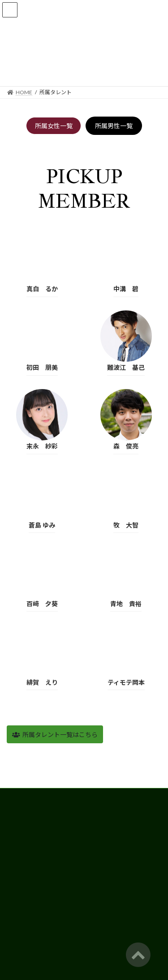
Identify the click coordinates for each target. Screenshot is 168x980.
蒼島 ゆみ (42, 525)
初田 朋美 (42, 367)
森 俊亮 (126, 446)
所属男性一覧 (114, 126)
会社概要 (17, 879)
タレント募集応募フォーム (39, 912)
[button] (55, 734)
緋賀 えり (42, 682)
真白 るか (42, 289)
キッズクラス (23, 846)
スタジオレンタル (28, 862)
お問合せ (17, 928)
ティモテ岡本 (126, 682)
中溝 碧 (126, 289)
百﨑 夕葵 (42, 604)
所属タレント (23, 813)
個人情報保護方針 (28, 895)
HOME (15, 796)
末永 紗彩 (42, 446)
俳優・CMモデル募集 (32, 829)
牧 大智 (126, 525)
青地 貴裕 (126, 604)
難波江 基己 (126, 367)
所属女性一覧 (54, 126)
